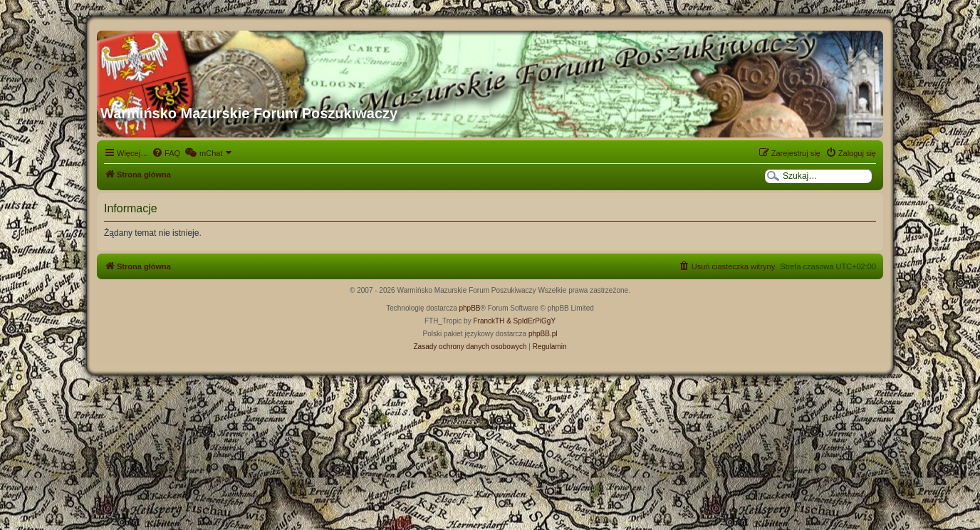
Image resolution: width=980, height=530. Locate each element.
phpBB (470, 308)
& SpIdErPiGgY (531, 321)
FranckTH (489, 321)
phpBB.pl (543, 334)
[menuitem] (166, 153)
